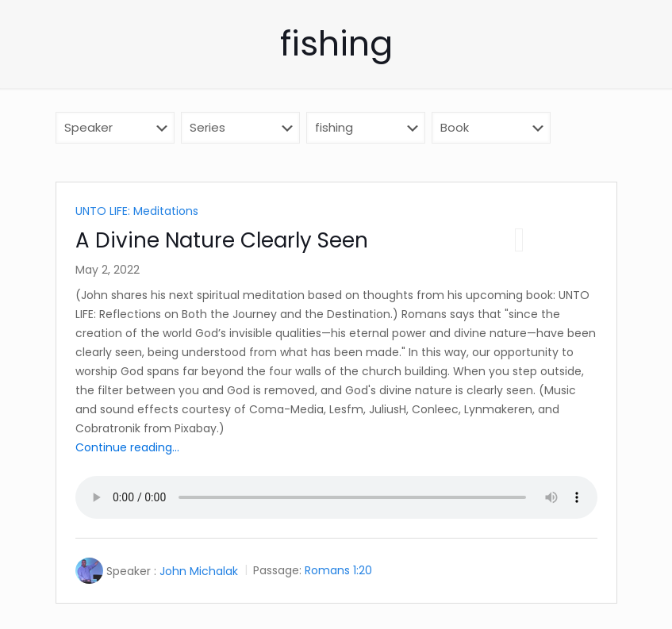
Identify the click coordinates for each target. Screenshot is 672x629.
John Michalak (199, 571)
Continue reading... (127, 447)
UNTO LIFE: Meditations (137, 211)
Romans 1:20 (338, 571)
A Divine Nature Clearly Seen (222, 240)
